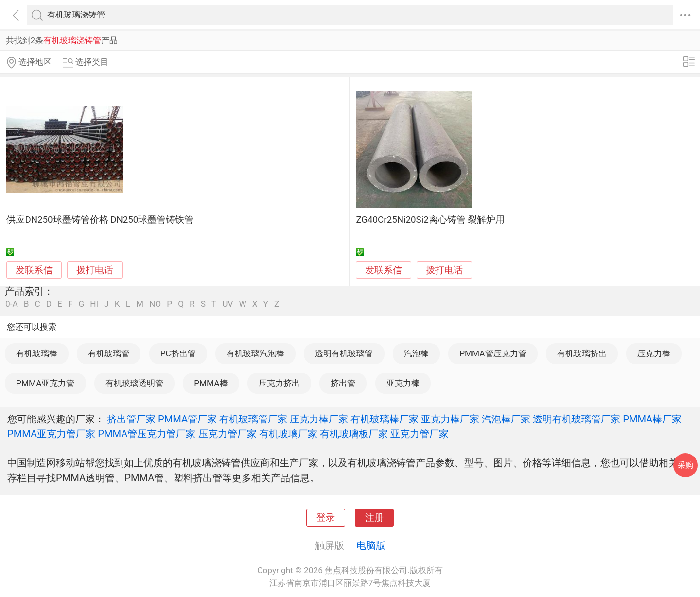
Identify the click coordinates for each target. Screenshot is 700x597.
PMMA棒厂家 (652, 419)
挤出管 (343, 383)
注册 (374, 518)
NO (155, 304)
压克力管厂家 (227, 434)
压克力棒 (654, 353)
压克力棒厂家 (319, 419)
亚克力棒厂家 (450, 419)
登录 (326, 518)
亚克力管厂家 (420, 434)
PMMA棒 (211, 383)
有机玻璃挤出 (582, 353)
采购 (685, 465)
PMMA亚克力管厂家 (51, 434)
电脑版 (371, 545)
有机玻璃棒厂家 (385, 419)
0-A (12, 304)
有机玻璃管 (109, 353)
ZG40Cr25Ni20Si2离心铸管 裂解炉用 (430, 220)
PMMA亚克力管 (45, 383)
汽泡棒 (416, 353)
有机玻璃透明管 (134, 383)
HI (94, 304)
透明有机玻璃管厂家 (577, 419)
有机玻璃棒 (37, 353)
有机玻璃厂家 (288, 434)
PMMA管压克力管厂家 (147, 434)
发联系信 (34, 270)
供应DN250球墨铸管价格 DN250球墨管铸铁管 (100, 220)
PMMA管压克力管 (493, 353)
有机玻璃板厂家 (354, 434)
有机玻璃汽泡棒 (255, 353)
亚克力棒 (403, 383)
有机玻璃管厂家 (253, 419)
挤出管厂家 (131, 419)
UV (227, 304)
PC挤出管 (178, 353)
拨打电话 (95, 270)
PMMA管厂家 (187, 419)
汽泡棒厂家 (506, 419)
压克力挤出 (279, 383)
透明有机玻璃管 (344, 353)
